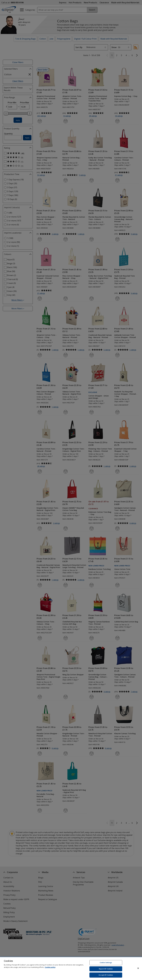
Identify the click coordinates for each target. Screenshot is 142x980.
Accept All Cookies (106, 975)
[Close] (138, 968)
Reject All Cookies (106, 969)
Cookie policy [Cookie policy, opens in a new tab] (50, 967)
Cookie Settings (106, 962)
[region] (71, 969)
